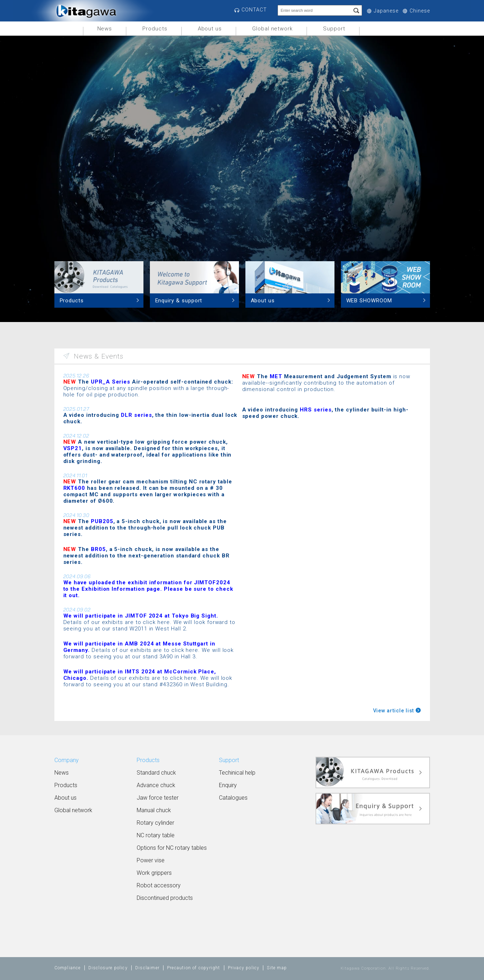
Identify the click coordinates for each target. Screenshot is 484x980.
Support (334, 29)
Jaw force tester (158, 798)
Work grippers (154, 873)
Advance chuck (156, 785)
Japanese (386, 11)
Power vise (151, 860)
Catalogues (233, 798)
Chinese (420, 11)
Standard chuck (156, 773)
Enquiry (228, 785)
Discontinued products (165, 898)
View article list (394, 711)
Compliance (68, 968)
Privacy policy (244, 968)
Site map (277, 968)
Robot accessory (159, 885)
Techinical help (237, 773)
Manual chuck (154, 810)
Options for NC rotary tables (172, 848)
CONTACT (254, 10)
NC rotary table (156, 835)
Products (155, 29)
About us (210, 29)
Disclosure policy (108, 968)
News (105, 29)
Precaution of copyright (194, 968)
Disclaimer (147, 968)
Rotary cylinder (155, 823)
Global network (272, 29)
